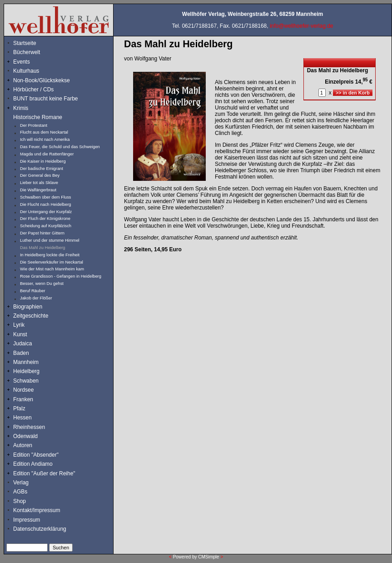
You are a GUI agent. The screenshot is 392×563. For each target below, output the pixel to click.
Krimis (21, 108)
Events (31, 62)
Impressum (27, 520)
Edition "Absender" (36, 455)
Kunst (20, 334)
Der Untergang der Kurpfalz (46, 212)
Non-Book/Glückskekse (42, 80)
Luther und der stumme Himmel (50, 240)
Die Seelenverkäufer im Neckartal (52, 262)
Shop (20, 501)
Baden (21, 353)
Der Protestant (34, 125)
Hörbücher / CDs (33, 90)
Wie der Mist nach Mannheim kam (52, 269)
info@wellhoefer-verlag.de (302, 26)
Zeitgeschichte (31, 316)
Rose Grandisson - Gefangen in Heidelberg (61, 276)
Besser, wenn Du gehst (42, 284)
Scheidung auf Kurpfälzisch (46, 226)
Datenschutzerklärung (40, 529)
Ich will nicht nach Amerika (45, 140)
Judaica (22, 344)
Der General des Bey (40, 175)
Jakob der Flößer (36, 298)
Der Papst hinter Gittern (42, 233)
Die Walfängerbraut (38, 190)
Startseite (25, 43)
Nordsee (23, 390)
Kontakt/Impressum (37, 510)
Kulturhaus (33, 71)
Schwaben (26, 381)
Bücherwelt (27, 52)
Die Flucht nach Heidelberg (46, 204)
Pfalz (19, 409)
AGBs (20, 492)
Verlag (21, 483)
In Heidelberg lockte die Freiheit (50, 255)
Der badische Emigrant (42, 169)
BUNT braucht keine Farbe (46, 99)
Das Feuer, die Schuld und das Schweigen (60, 147)
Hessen (22, 418)
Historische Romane (38, 117)
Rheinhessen (29, 427)
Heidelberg (26, 371)
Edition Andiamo (33, 464)
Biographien (28, 307)
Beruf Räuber (32, 291)
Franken (23, 399)
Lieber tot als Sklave (39, 183)
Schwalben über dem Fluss (46, 197)
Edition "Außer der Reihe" (44, 473)
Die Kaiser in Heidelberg (43, 161)
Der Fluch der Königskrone (45, 219)
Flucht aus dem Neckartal (44, 132)
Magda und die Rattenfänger (47, 154)
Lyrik (19, 325)
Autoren (23, 445)
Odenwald (25, 436)
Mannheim (26, 362)
